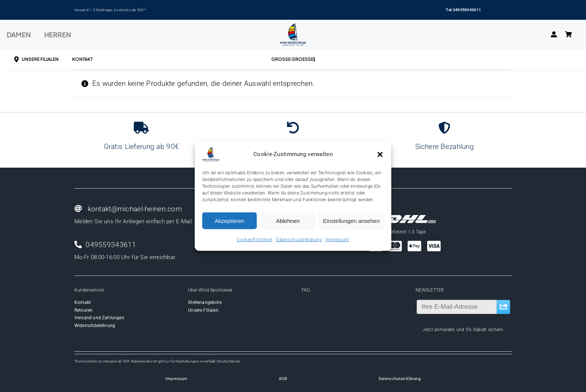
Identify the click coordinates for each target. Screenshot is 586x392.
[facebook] (457, 341)
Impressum (337, 240)
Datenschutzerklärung (299, 240)
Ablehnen (288, 220)
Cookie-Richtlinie (254, 240)
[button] (380, 155)
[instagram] (470, 341)
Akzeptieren (229, 220)
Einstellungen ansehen (351, 220)
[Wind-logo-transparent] (293, 27)
